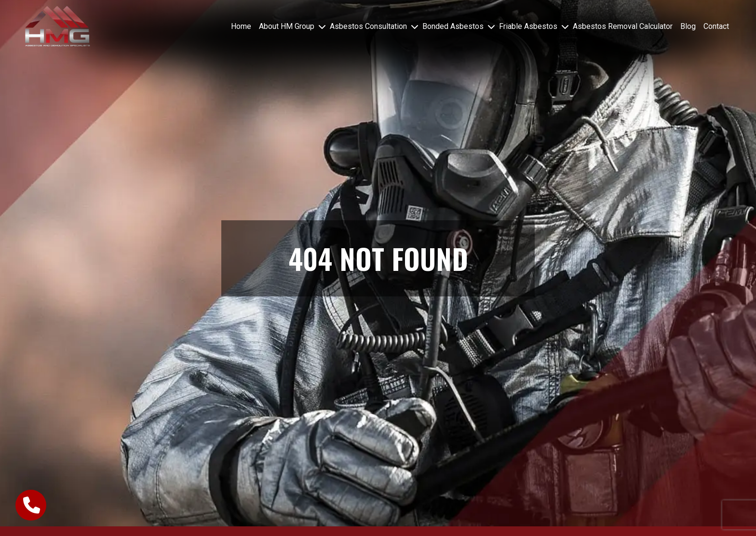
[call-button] (31, 505)
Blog (688, 26)
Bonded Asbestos (453, 26)
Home (241, 26)
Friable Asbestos (528, 26)
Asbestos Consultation (368, 26)
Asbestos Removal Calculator (623, 26)
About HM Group (287, 26)
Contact (716, 26)
